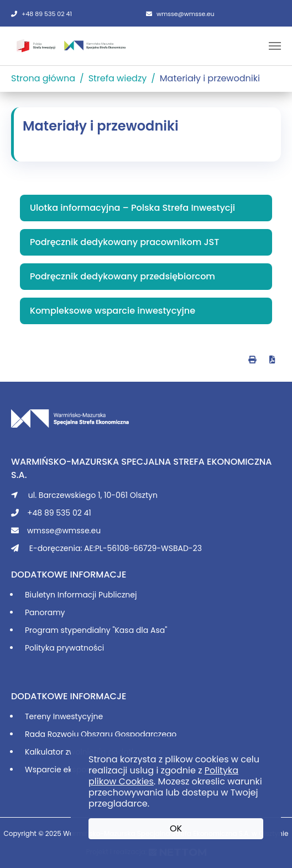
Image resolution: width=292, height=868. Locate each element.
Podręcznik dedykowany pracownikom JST (124, 242)
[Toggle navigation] (275, 46)
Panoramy (45, 612)
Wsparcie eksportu (61, 770)
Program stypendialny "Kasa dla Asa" (96, 630)
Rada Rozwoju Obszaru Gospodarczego (101, 734)
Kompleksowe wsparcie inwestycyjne (113, 311)
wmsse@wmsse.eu (180, 14)
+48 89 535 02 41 (41, 14)
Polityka (41, 648)
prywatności (80, 648)
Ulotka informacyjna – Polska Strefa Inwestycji (132, 208)
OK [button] (176, 828)
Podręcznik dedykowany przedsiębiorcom (122, 276)
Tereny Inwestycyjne (64, 716)
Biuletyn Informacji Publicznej (81, 595)
